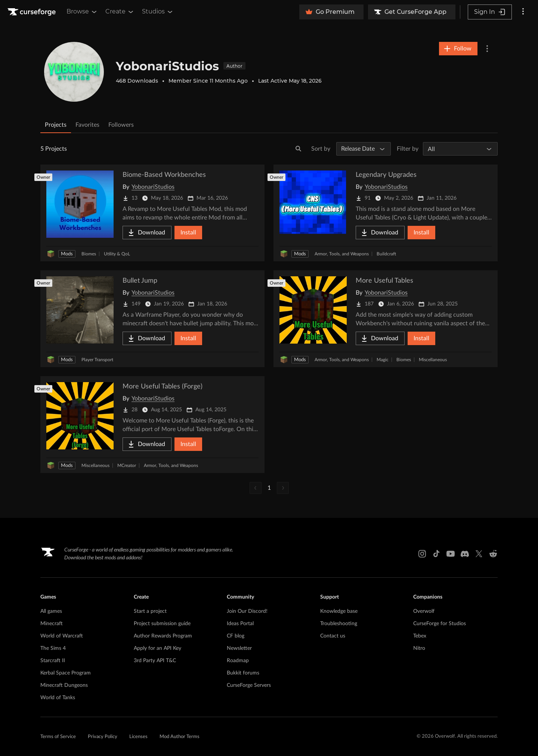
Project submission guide (162, 624)
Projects (56, 125)
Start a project (150, 611)
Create (120, 12)
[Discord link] (465, 554)
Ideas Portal (240, 624)
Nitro (419, 648)
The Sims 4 (53, 648)
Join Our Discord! (247, 611)
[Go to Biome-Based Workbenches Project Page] (152, 213)
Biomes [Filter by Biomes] (89, 254)
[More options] (523, 12)
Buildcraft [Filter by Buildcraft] (386, 254)
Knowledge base (339, 611)
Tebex (420, 636)
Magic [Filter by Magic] (383, 360)
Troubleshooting (339, 624)
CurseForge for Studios (440, 624)
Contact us (333, 636)
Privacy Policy (103, 737)
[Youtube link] (451, 554)
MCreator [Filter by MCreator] (127, 465)
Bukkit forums (243, 673)
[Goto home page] (33, 12)
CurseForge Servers (249, 685)
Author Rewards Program (163, 636)
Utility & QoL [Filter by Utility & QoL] (117, 254)
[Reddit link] (493, 554)
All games (51, 611)
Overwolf (424, 611)
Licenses (138, 737)
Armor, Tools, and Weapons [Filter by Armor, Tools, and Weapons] (342, 254)
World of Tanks (58, 698)
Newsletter (239, 648)
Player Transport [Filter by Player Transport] (97, 360)
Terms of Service (58, 737)
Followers (121, 125)
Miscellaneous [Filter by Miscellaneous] (433, 360)
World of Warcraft (62, 636)
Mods (67, 254)
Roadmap (238, 661)
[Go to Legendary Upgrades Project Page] (386, 213)
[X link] (479, 554)
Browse (82, 12)
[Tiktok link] (436, 554)
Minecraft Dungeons (64, 685)
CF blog (236, 636)
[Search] (299, 149)
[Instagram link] (422, 554)
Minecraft (52, 624)
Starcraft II (53, 661)
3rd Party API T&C (155, 661)
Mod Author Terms (180, 737)
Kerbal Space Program (66, 673)
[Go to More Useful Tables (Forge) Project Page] (152, 425)
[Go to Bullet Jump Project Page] (152, 319)
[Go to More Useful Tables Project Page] (386, 319)
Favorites (87, 125)
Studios (158, 12)
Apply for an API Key (157, 648)
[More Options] (487, 49)
